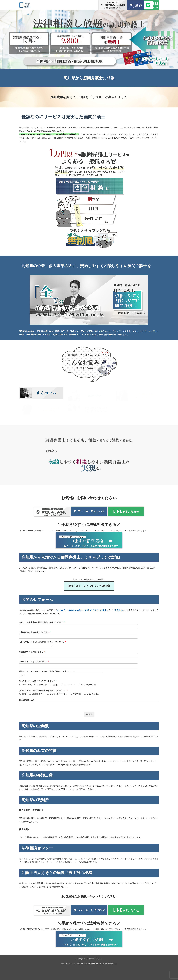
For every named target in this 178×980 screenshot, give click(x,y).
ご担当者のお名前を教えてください (35, 631)
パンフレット (69, 684)
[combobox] (37, 645)
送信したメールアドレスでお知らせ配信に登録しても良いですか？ (48, 670)
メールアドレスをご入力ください (34, 661)
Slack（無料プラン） (59, 693)
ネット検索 (27, 684)
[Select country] (22, 655)
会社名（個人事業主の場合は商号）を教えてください (42, 622)
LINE (24, 693)
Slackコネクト (38, 693)
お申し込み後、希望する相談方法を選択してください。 (43, 690)
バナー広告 (42, 684)
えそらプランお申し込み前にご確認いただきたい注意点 (82, 609)
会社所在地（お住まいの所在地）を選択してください (42, 641)
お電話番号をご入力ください (32, 651)
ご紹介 (55, 684)
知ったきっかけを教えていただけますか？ (38, 680)
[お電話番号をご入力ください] (61, 655)
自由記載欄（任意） (28, 699)
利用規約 (119, 609)
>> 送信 (89, 713)
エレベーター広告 (88, 684)
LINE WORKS (93, 693)
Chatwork (77, 693)
